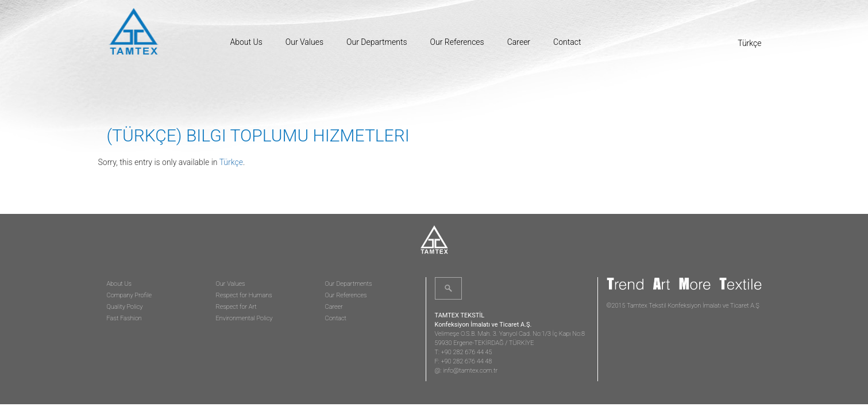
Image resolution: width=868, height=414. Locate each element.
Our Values (304, 42)
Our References (457, 42)
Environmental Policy (244, 318)
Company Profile (130, 295)
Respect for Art (236, 307)
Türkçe (231, 162)
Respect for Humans (244, 295)
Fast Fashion (124, 318)
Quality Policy (125, 307)
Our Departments (377, 42)
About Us (246, 42)
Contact (567, 42)
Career (519, 42)
